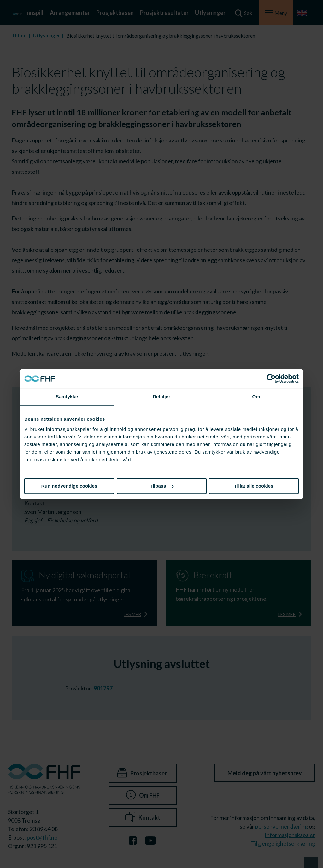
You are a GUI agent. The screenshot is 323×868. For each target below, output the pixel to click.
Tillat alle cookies (254, 486)
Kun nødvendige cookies (69, 486)
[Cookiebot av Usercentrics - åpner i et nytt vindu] (271, 378)
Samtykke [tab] (67, 397)
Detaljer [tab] (161, 397)
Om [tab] (256, 397)
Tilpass (162, 486)
